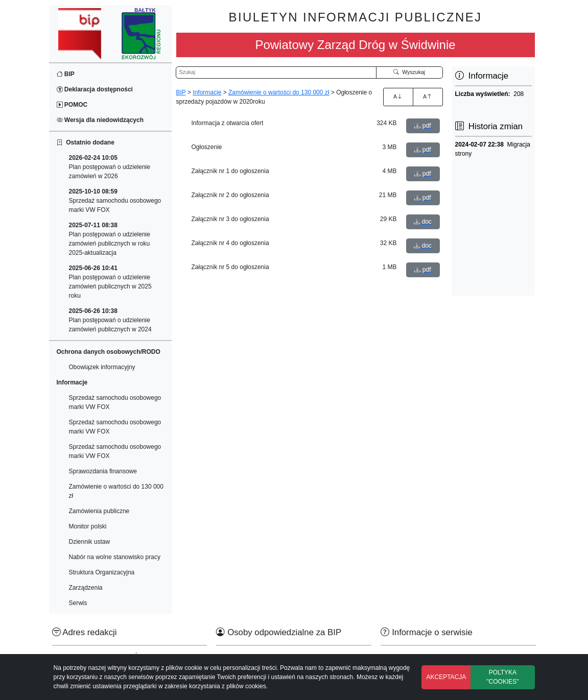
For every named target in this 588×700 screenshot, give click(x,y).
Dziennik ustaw (90, 542)
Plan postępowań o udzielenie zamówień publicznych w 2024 (110, 320)
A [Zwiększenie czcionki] (398, 96)
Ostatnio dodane (86, 142)
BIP (66, 74)
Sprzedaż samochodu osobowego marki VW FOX (115, 201)
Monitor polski (88, 526)
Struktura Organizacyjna (102, 572)
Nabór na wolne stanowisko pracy (115, 557)
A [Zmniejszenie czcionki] (428, 96)
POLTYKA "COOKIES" (502, 677)
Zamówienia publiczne (99, 511)
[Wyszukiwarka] (276, 73)
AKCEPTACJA (446, 677)
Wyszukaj (409, 72)
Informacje (207, 92)
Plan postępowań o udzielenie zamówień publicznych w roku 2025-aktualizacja (110, 239)
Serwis (78, 603)
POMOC (72, 105)
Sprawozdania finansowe (103, 471)
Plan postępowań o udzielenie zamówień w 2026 (110, 167)
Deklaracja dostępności (95, 89)
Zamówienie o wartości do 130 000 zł (116, 491)
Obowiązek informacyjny (102, 367)
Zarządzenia (86, 588)
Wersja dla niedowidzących (100, 120)
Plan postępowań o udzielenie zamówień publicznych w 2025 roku (110, 282)
